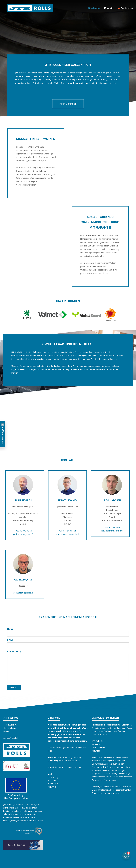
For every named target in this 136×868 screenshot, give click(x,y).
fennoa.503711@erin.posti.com (105, 793)
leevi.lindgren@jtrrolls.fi (112, 531)
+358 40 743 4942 (23, 531)
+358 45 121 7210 (112, 527)
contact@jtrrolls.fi (11, 738)
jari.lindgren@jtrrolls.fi (23, 534)
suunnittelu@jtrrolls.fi (23, 593)
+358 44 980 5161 (68, 531)
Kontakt (109, 8)
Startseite (94, 8)
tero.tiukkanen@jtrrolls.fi (67, 534)
